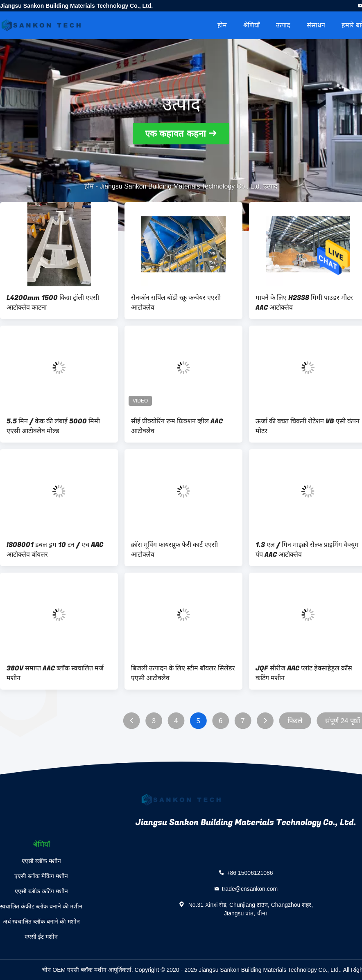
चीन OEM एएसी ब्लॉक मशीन (74, 970)
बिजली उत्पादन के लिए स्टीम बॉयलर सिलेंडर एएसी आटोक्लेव (183, 673)
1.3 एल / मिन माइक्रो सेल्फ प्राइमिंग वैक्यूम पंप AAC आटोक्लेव (307, 550)
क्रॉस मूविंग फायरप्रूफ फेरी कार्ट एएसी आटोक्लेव (174, 550)
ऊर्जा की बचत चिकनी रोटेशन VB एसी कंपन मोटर (308, 426)
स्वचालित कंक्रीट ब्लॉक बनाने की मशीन (41, 906)
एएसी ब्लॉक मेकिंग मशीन (41, 876)
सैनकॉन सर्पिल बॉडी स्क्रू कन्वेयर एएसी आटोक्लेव (176, 303)
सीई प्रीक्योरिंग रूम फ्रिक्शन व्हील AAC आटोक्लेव (177, 426)
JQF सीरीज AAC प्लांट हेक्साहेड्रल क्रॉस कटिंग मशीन (304, 673)
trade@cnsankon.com (250, 889)
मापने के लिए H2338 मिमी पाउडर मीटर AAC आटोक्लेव (304, 303)
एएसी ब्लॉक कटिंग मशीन (41, 891)
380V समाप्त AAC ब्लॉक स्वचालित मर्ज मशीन (55, 673)
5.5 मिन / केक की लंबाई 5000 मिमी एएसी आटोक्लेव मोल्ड (53, 426)
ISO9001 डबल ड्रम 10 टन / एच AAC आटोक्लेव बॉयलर (55, 550)
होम (222, 25)
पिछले (295, 721)
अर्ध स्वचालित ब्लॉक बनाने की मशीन (41, 922)
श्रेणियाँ (251, 25)
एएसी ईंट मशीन (41, 937)
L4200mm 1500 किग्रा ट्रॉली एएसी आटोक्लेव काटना (53, 303)
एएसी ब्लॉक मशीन (41, 861)
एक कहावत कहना (175, 134)
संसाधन (316, 25)
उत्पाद (283, 25)
